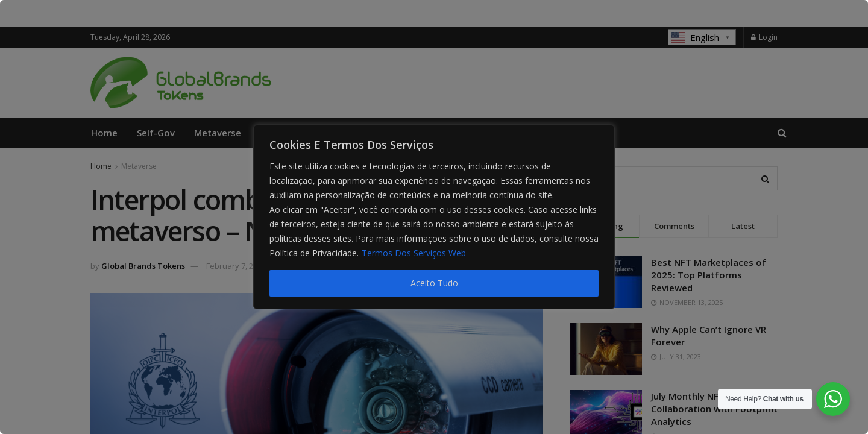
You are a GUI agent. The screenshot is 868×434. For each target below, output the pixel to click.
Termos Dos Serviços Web (414, 253)
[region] (434, 217)
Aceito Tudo (434, 283)
